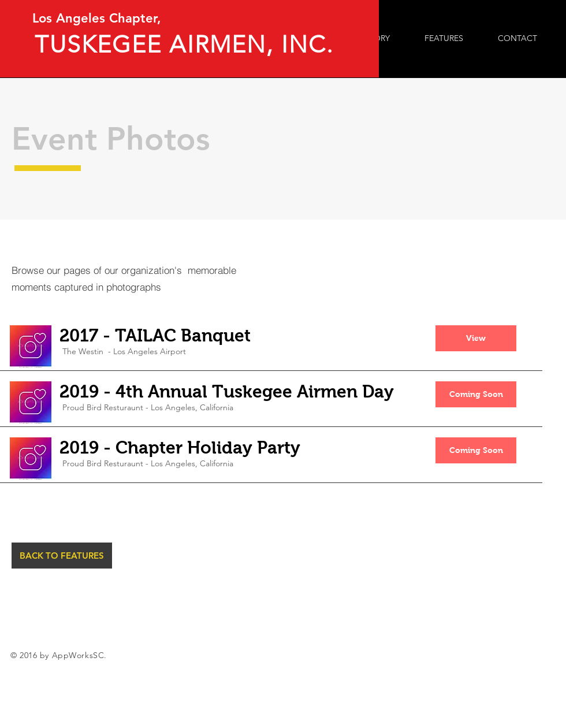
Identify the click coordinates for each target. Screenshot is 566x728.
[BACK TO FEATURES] (62, 556)
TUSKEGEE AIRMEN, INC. (188, 44)
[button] (476, 338)
